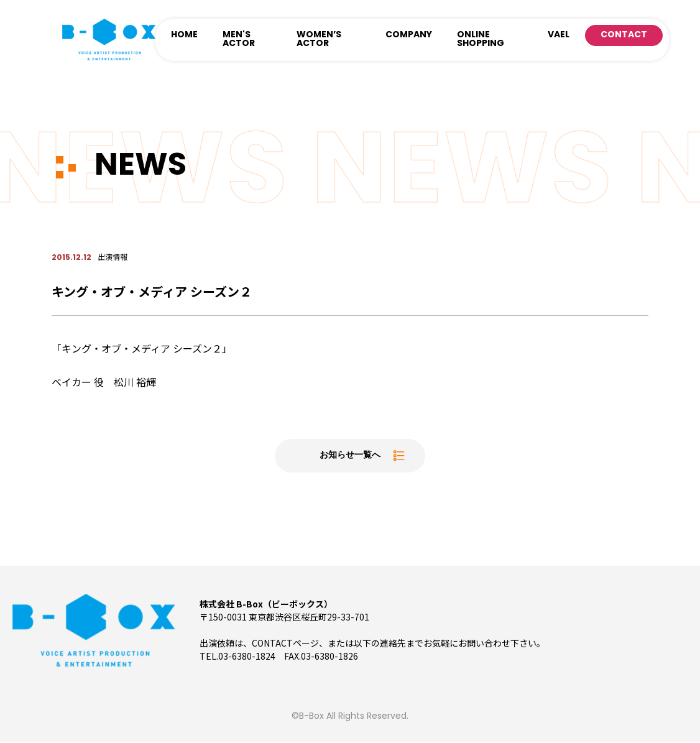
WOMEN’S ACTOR (319, 39)
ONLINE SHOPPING (481, 39)
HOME (184, 35)
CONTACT (624, 35)
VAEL (559, 35)
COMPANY (409, 35)
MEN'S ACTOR (239, 39)
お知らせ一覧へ (350, 456)
